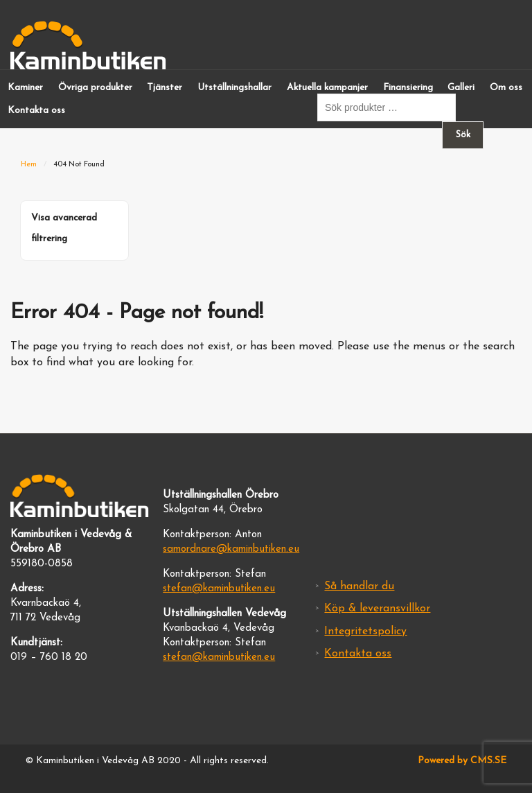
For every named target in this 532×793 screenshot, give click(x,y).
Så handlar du (359, 586)
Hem (29, 165)
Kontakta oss (36, 111)
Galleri (461, 88)
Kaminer (25, 88)
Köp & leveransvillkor (377, 609)
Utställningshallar (234, 88)
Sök (463, 135)
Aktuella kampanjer (327, 88)
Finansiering (408, 88)
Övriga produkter (95, 88)
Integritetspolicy (365, 631)
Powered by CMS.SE (462, 761)
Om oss (506, 88)
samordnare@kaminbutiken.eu (231, 549)
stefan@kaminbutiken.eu (219, 589)
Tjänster (165, 88)
